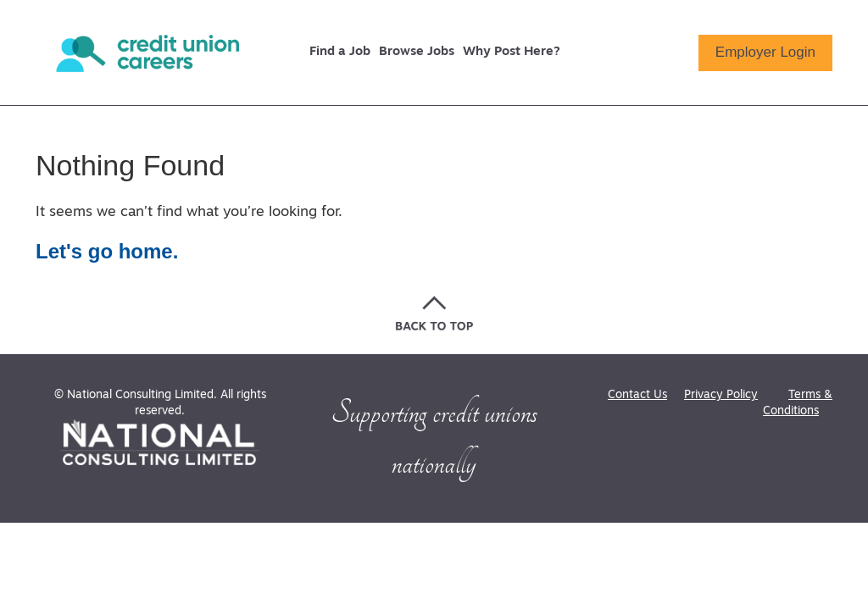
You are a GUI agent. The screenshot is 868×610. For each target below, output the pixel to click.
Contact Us (637, 395)
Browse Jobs (417, 52)
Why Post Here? (512, 52)
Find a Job (340, 52)
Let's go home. (107, 251)
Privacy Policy (721, 395)
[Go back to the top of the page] (434, 313)
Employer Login (765, 52)
